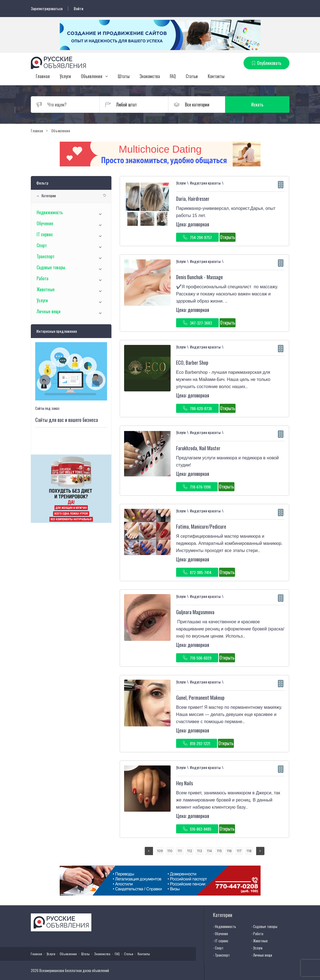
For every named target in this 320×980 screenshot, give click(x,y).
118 (249, 851)
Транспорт (46, 256)
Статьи (192, 76)
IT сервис (45, 234)
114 (209, 851)
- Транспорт (221, 955)
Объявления (92, 76)
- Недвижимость (225, 926)
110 (170, 851)
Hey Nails (184, 783)
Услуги (65, 76)
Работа (43, 278)
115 (219, 851)
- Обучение (221, 934)
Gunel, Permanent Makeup (200, 698)
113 (199, 851)
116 (229, 851)
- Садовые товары (264, 926)
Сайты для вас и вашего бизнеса (67, 420)
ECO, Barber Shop (192, 363)
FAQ (173, 76)
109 (160, 851)
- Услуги (257, 948)
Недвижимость (50, 212)
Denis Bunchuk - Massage (199, 277)
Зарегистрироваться (47, 9)
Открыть (228, 237)
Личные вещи (49, 311)
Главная (43, 76)
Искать (263, 105)
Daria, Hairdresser (193, 199)
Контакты (216, 76)
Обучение (45, 223)
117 (239, 851)
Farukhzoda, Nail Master (198, 448)
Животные (46, 289)
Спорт (42, 245)
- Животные (259, 941)
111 (180, 851)
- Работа (257, 934)
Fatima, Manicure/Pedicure (201, 526)
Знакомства (150, 76)
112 (190, 851)
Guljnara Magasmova (195, 612)
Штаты (124, 76)
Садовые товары (51, 267)
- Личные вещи (262, 955)
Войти (79, 9)
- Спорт (218, 948)
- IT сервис (221, 941)
